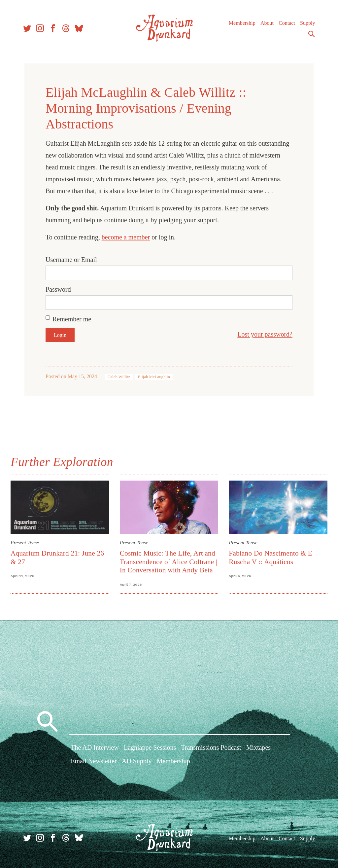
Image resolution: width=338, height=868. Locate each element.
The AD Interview (95, 747)
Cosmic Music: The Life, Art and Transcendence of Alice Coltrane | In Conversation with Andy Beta (169, 562)
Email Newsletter (94, 761)
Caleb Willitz (119, 377)
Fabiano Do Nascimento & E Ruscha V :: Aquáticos (270, 557)
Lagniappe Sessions (150, 747)
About (267, 23)
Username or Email (71, 260)
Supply (307, 23)
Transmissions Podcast (211, 747)
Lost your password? (265, 334)
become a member (126, 237)
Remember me (72, 319)
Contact (287, 23)
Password (58, 289)
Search (312, 34)
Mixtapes (258, 747)
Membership (242, 23)
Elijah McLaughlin (154, 377)
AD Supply (137, 761)
